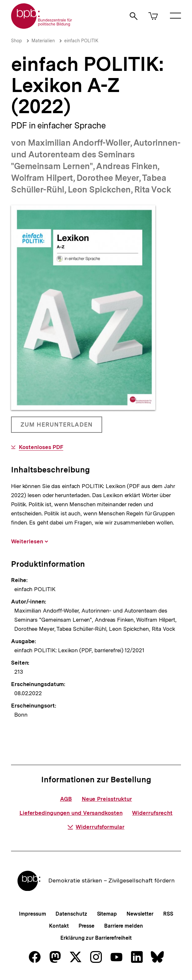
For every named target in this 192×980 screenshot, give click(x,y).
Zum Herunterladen (57, 427)
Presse (86, 926)
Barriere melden (124, 926)
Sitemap (107, 914)
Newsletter (140, 914)
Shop (17, 41)
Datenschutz (71, 914)
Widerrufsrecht (152, 813)
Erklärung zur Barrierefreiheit (96, 938)
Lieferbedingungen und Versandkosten (71, 813)
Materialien (43, 41)
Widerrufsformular (96, 827)
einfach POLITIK (81, 41)
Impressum (32, 914)
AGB (66, 799)
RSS (168, 914)
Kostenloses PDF (41, 447)
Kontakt (59, 926)
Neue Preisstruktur (107, 799)
